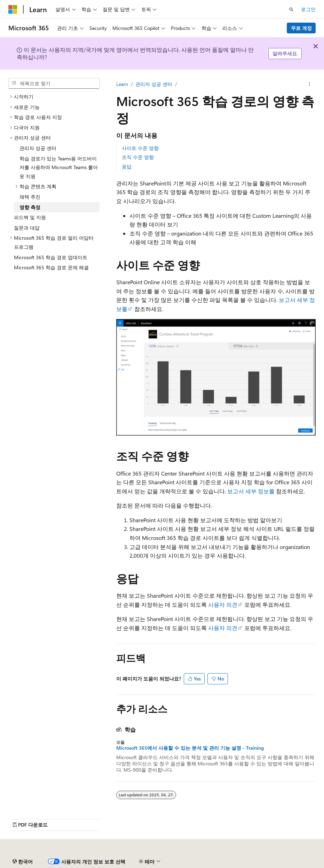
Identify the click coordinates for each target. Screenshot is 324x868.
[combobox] (54, 83)
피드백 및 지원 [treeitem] (30, 217)
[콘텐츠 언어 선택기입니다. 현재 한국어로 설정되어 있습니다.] (23, 862)
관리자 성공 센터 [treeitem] (38, 148)
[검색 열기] (291, 9)
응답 (127, 166)
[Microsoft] (13, 9)
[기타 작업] (310, 84)
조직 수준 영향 (138, 157)
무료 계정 (301, 28)
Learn (122, 84)
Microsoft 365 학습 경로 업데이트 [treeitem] (51, 257)
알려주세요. (285, 53)
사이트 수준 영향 (140, 148)
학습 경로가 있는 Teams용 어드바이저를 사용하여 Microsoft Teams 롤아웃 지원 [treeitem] (59, 167)
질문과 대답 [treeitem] (27, 228)
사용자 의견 (223, 604)
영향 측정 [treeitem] (30, 207)
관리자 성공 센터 (154, 84)
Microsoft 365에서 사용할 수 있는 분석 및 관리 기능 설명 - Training (190, 748)
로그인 (308, 9)
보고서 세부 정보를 (251, 491)
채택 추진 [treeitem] (30, 197)
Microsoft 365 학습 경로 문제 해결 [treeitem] (51, 267)
